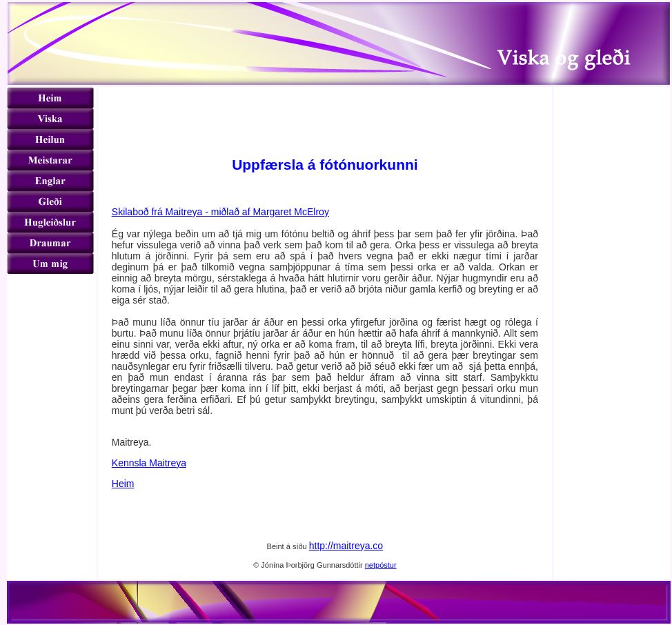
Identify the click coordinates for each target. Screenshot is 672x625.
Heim (123, 484)
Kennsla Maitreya (149, 463)
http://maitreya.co (346, 546)
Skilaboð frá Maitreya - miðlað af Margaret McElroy (220, 212)
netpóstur (381, 565)
